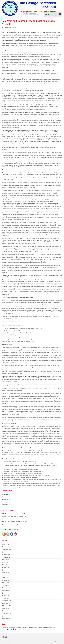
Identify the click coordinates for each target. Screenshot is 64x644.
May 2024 (6, 562)
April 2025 (6, 552)
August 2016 (6, 608)
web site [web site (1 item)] (23, 630)
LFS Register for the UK (19, 524)
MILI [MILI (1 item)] (37, 628)
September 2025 (7, 549)
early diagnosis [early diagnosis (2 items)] (25, 627)
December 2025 (7, 547)
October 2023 (7, 570)
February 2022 (7, 585)
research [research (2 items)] (55, 627)
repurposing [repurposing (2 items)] (47, 627)
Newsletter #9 (7, 502)
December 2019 (7, 601)
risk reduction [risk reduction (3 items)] (9, 629)
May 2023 (6, 578)
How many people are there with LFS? (17, 514)
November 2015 (7, 613)
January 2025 (7, 555)
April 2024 (6, 565)
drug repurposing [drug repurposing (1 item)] (15, 628)
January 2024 (7, 567)
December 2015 (7, 611)
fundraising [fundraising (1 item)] (34, 628)
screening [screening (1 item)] (19, 630)
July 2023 (6, 575)
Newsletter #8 (7, 505)
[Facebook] (3, 637)
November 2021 (7, 588)
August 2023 (6, 573)
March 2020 (6, 598)
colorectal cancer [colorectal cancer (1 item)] (8, 628)
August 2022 (6, 580)
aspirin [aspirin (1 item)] (3, 628)
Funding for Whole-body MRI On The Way (17, 522)
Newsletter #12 (7, 494)
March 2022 (6, 583)
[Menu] (53, 14)
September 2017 (7, 603)
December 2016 (7, 606)
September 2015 (7, 619)
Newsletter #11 (7, 497)
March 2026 (6, 544)
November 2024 (7, 557)
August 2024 (6, 560)
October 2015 (7, 616)
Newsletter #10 (7, 500)
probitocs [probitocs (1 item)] (40, 628)
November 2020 (7, 593)
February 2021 (7, 590)
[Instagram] (6, 637)
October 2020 (7, 596)
